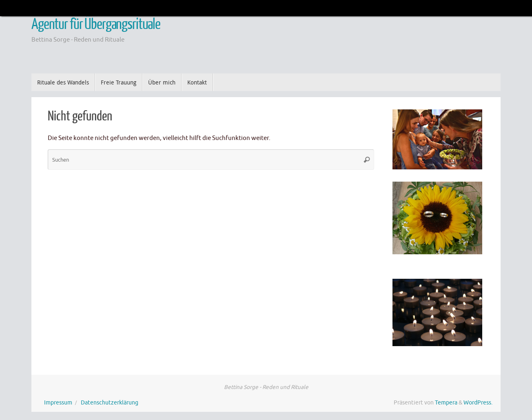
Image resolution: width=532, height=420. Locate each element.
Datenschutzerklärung (110, 403)
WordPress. (478, 403)
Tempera (446, 403)
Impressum (58, 403)
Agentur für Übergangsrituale (96, 24)
